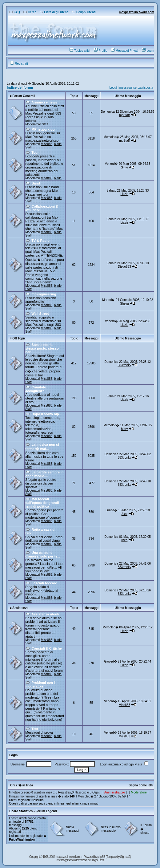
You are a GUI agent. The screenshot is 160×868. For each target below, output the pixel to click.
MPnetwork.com (44, 129)
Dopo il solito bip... (46, 414)
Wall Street (40, 314)
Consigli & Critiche (46, 648)
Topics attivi (80, 51)
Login (148, 51)
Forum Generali (24, 96)
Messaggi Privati (125, 51)
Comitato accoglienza (36, 389)
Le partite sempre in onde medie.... (44, 474)
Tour (35, 152)
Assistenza (20, 608)
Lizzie (125, 194)
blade (58, 144)
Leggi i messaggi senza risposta (131, 88)
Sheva (124, 304)
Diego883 (124, 267)
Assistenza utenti (45, 614)
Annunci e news (44, 102)
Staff (45, 124)
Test (35, 729)
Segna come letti (141, 785)
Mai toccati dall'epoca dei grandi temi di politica (42, 503)
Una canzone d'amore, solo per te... (43, 554)
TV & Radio (40, 241)
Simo (124, 167)
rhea (124, 540)
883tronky (124, 365)
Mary (124, 429)
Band (36, 183)
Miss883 (47, 144)
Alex (124, 514)
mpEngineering (44, 294)
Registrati (19, 64)
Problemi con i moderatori (40, 684)
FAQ (15, 12)
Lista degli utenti (54, 12)
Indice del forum (20, 87)
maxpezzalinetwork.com (136, 12)
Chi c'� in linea (22, 785)
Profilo (100, 51)
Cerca (30, 12)
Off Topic (19, 338)
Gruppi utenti (84, 12)
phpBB (102, 857)
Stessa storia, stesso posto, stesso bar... (42, 348)
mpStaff (124, 115)
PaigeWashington (22, 840)
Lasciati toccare (44, 583)
